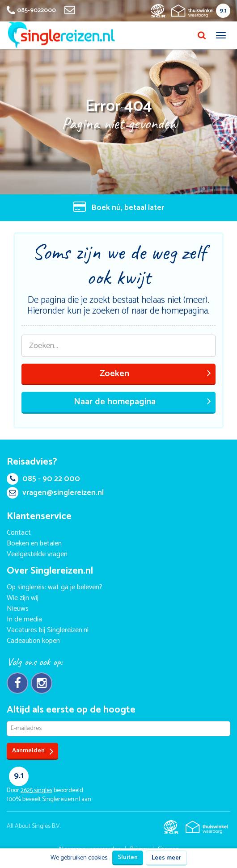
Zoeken (155, 374)
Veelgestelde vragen (37, 554)
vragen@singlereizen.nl (55, 493)
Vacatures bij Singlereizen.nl (48, 630)
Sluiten (128, 858)
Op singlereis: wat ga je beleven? (55, 587)
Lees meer (166, 858)
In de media (24, 619)
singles (36, 790)
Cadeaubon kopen (33, 641)
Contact (19, 533)
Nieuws (18, 609)
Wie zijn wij (23, 598)
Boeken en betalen (34, 543)
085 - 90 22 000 (43, 479)
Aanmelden (33, 751)
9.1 (223, 11)
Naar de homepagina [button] (143, 402)
